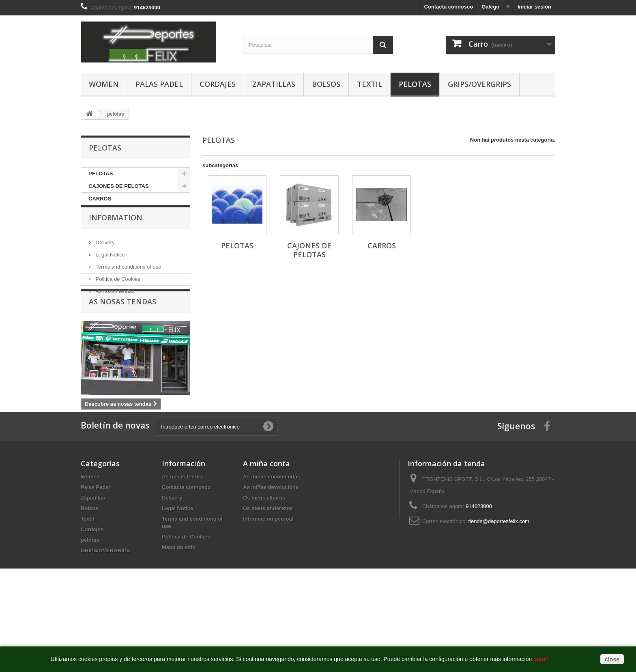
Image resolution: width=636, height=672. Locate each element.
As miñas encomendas (272, 536)
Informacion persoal (268, 578)
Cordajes (218, 84)
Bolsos (326, 84)
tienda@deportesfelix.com (499, 580)
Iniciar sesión (534, 7)
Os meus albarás (264, 557)
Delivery (104, 251)
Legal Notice (110, 264)
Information (116, 230)
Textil (370, 84)
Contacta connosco (449, 7)
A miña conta (266, 523)
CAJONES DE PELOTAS (119, 186)
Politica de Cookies (117, 288)
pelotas (415, 84)
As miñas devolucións (271, 546)
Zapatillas (274, 84)
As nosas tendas (114, 300)
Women (104, 84)
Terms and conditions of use (128, 276)
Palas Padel (159, 84)
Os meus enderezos (268, 568)
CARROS (100, 199)
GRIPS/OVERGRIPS (479, 84)
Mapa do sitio (179, 606)
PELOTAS (101, 173)
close (612, 659)
